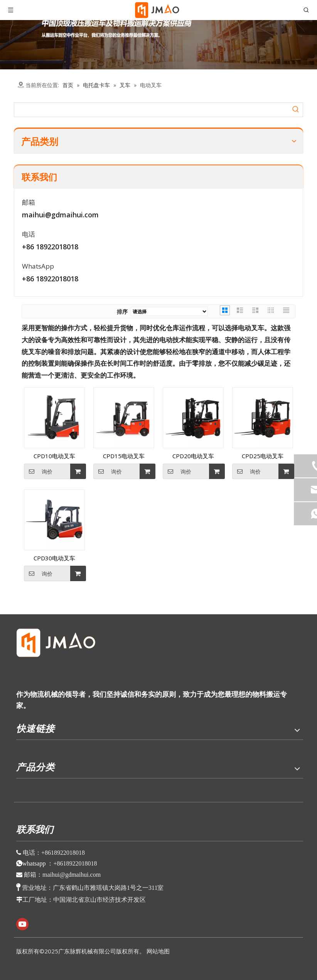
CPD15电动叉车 (124, 456)
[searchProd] (152, 110)
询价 (38, 471)
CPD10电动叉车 (54, 456)
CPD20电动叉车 (193, 456)
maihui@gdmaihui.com (60, 215)
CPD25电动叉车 (263, 456)
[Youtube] (22, 924)
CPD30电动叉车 (54, 558)
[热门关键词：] (296, 110)
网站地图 (158, 951)
